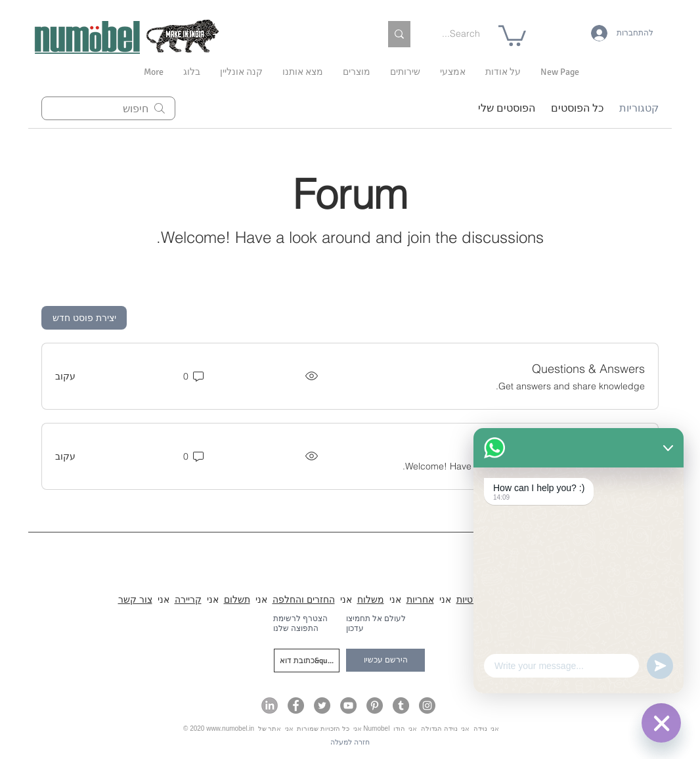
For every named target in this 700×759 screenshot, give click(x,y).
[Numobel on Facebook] (296, 705)
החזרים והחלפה (304, 599)
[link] (512, 34)
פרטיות (470, 599)
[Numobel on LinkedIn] (270, 705)
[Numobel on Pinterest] (375, 705)
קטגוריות (639, 108)
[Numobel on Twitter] (322, 705)
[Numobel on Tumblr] (401, 705)
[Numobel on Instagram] (427, 705)
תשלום (237, 599)
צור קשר (135, 599)
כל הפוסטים (577, 108)
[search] (108, 108)
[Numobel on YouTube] (348, 705)
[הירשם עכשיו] (385, 660)
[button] (503, 72)
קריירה (188, 599)
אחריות (420, 599)
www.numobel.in (230, 728)
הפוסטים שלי (507, 108)
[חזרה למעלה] (350, 742)
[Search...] (459, 34)
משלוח (371, 599)
